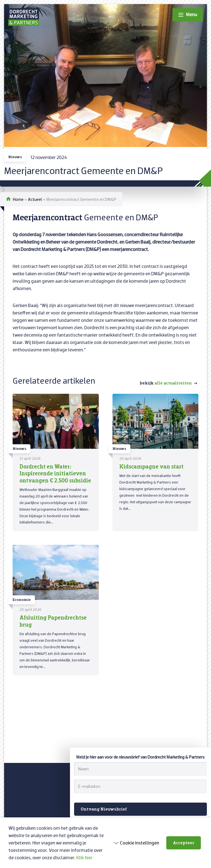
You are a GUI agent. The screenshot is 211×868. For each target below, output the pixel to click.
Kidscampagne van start (151, 466)
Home (18, 199)
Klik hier (84, 857)
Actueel (35, 199)
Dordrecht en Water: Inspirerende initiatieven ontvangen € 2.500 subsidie (55, 473)
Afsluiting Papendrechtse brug (53, 621)
